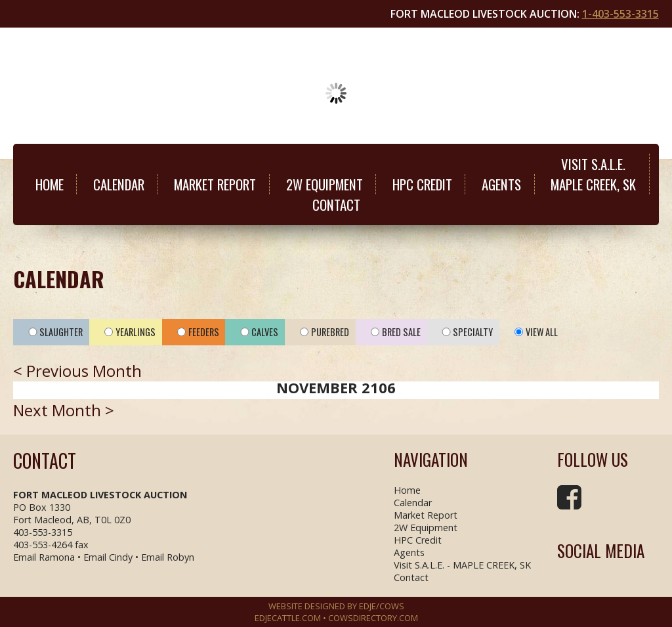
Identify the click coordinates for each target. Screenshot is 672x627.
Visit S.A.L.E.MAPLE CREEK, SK (593, 174)
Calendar (119, 184)
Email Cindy (108, 557)
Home (50, 184)
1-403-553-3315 (620, 14)
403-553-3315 (43, 532)
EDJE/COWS (382, 606)
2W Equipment (325, 184)
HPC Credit (422, 184)
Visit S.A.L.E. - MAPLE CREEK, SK (462, 565)
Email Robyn (168, 557)
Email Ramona (44, 557)
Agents (501, 184)
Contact (336, 205)
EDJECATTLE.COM (288, 618)
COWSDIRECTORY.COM (373, 618)
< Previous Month (77, 371)
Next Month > (64, 410)
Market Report (215, 184)
